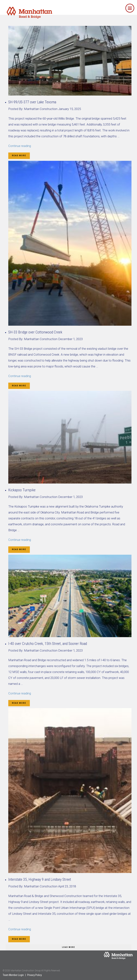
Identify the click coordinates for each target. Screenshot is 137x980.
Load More (68, 947)
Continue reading (20, 146)
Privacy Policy (35, 975)
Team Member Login (13, 975)
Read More (19, 156)
